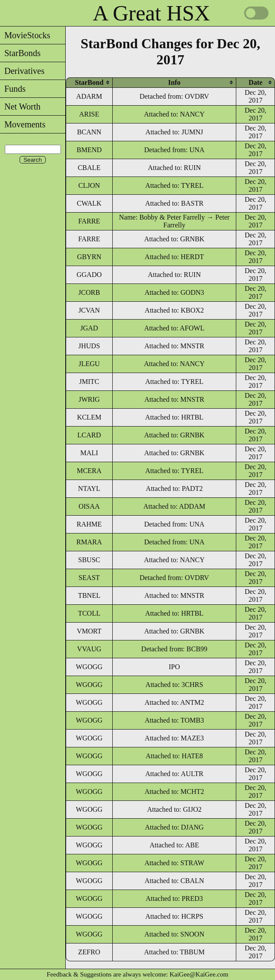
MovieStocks (25, 35)
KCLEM (89, 417)
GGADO (89, 275)
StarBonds (20, 53)
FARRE (89, 221)
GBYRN (89, 257)
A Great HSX (151, 13)
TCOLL (89, 613)
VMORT (89, 631)
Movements (23, 124)
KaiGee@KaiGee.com (199, 974)
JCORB (89, 292)
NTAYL (89, 488)
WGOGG (89, 667)
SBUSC (89, 560)
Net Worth (20, 107)
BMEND (89, 150)
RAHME (89, 524)
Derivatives (22, 71)
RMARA (89, 542)
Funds (13, 89)
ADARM (89, 96)
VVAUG (89, 649)
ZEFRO (89, 952)
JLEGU (89, 364)
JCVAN (89, 310)
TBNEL (89, 595)
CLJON (89, 185)
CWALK (89, 203)
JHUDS (89, 346)
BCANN (89, 132)
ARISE (89, 114)
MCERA (89, 471)
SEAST (89, 578)
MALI (89, 453)
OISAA (89, 506)
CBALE (89, 168)
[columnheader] (89, 82)
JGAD (89, 328)
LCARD (89, 435)
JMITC (89, 382)
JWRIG (89, 399)
